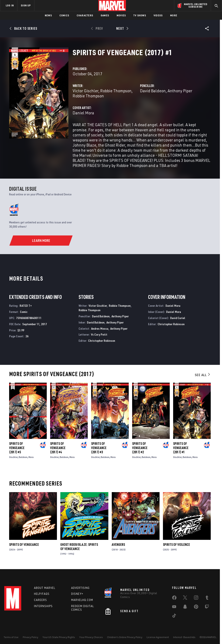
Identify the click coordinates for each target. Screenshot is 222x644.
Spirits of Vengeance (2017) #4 (58, 448)
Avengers (118, 545)
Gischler (13, 457)
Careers (40, 600)
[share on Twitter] (185, 598)
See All (203, 375)
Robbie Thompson (116, 91)
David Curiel (178, 318)
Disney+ (77, 594)
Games (105, 15)
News (48, 15)
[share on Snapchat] (185, 608)
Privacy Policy (30, 637)
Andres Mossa (100, 328)
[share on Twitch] (207, 608)
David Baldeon (153, 91)
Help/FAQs (42, 594)
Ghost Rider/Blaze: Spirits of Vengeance (79, 547)
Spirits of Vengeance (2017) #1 (181, 448)
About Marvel (45, 588)
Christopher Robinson (102, 341)
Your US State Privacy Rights (59, 637)
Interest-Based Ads (184, 637)
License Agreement (158, 637)
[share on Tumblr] (207, 598)
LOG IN (10, 5)
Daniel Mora (83, 113)
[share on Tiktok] (174, 616)
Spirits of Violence (176, 545)
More (174, 15)
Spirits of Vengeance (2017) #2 (140, 448)
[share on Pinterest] (196, 608)
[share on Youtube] (174, 608)
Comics (64, 15)
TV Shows (140, 15)
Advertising (80, 588)
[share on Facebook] (174, 599)
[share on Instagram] (196, 598)
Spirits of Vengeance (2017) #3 (99, 448)
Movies (121, 15)
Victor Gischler (86, 91)
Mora (31, 457)
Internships (43, 606)
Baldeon (23, 457)
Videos (158, 15)
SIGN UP (26, 5)
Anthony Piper (180, 91)
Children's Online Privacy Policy (125, 637)
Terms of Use (11, 637)
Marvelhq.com (82, 600)
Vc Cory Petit (99, 334)
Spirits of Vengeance (24, 545)
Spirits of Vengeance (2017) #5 (17, 448)
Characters (85, 15)
